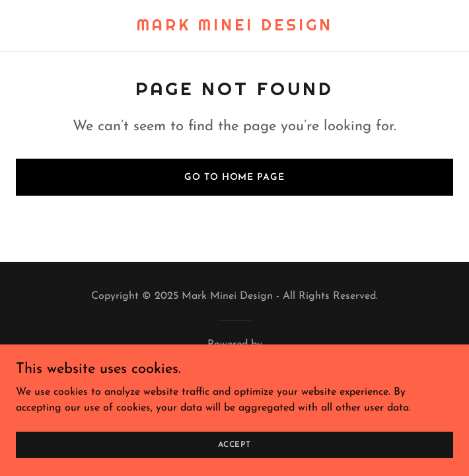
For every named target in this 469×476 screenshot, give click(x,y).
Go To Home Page (234, 178)
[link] (235, 28)
